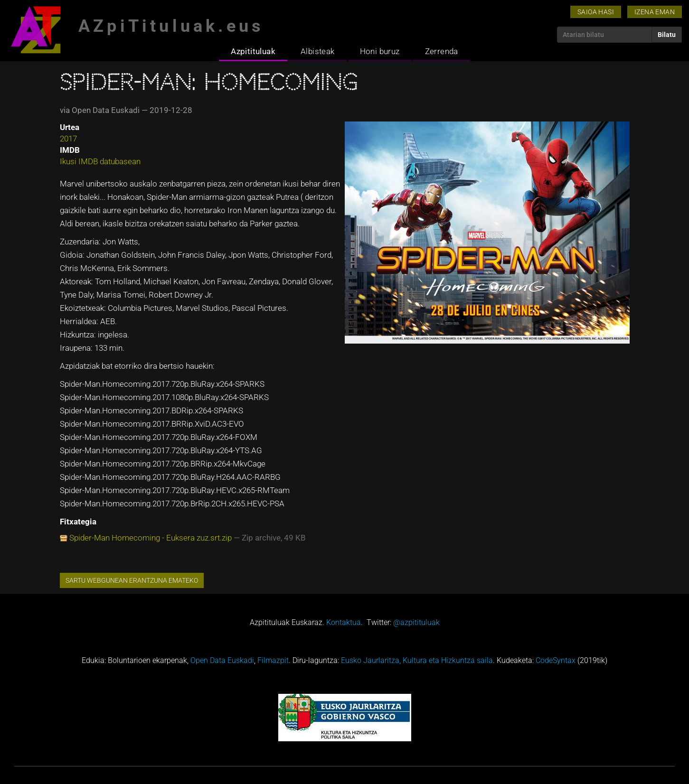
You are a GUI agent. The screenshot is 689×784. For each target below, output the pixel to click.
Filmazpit (273, 660)
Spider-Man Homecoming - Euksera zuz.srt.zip (151, 538)
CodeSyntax (556, 660)
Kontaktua (344, 622)
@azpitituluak (416, 622)
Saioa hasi (596, 12)
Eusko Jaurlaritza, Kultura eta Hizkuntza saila (417, 660)
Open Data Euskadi (222, 660)
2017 (68, 139)
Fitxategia (78, 522)
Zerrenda (442, 51)
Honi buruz (380, 51)
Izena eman (655, 12)
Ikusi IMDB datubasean (100, 161)
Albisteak (318, 51)
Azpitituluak (253, 51)
